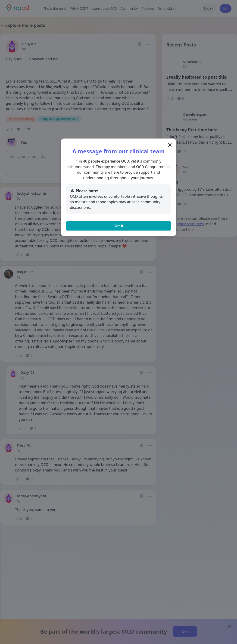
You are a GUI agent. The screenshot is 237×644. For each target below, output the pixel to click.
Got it (118, 226)
